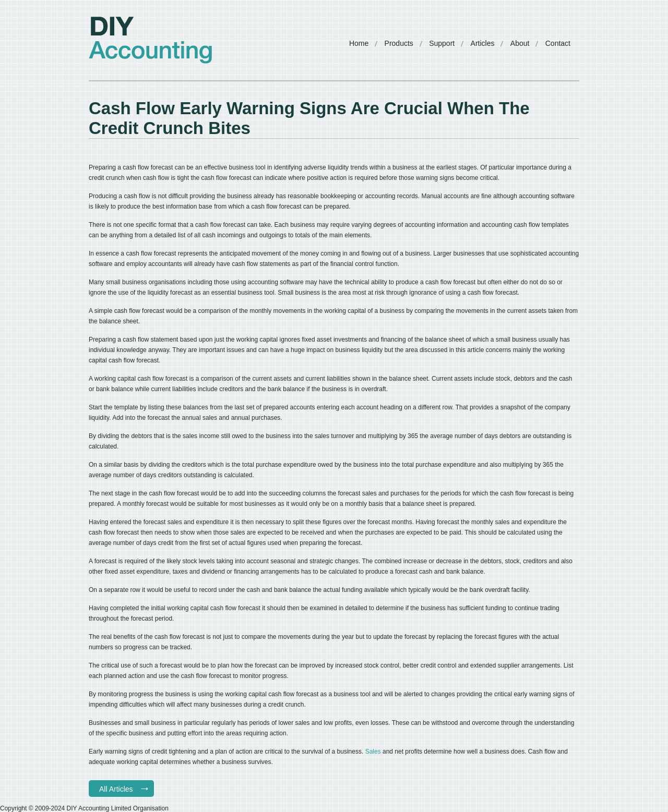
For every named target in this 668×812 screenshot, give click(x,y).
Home (359, 43)
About (520, 43)
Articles (483, 43)
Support (442, 43)
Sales (374, 752)
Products (399, 43)
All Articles (116, 789)
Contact (558, 43)
